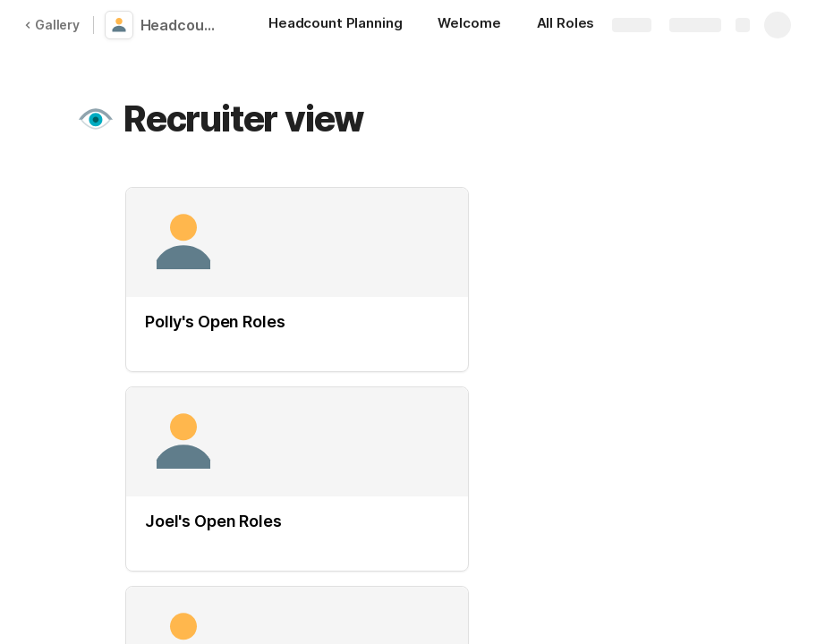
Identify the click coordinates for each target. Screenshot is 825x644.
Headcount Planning (181, 25)
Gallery (52, 25)
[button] (96, 119)
